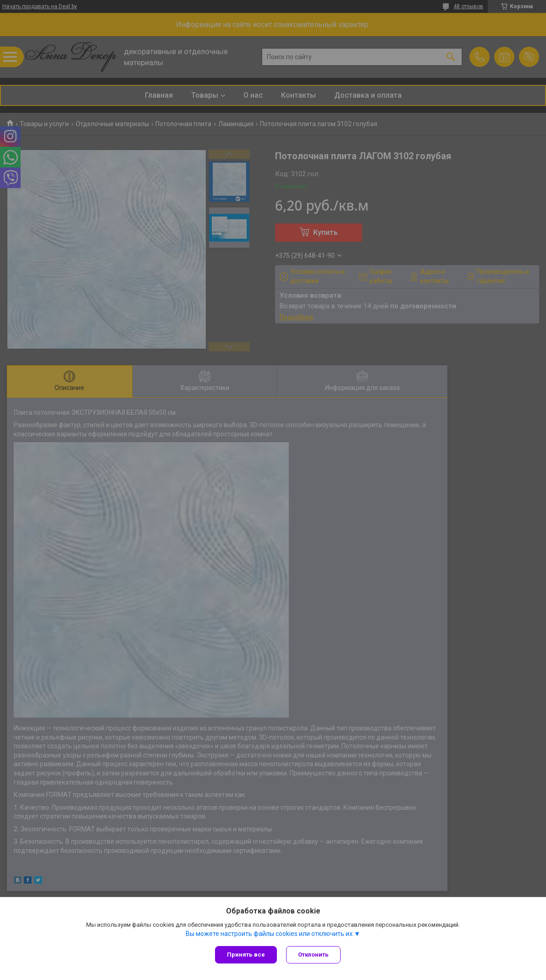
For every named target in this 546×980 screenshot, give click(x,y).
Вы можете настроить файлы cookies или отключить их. (270, 934)
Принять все (246, 955)
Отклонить (313, 955)
